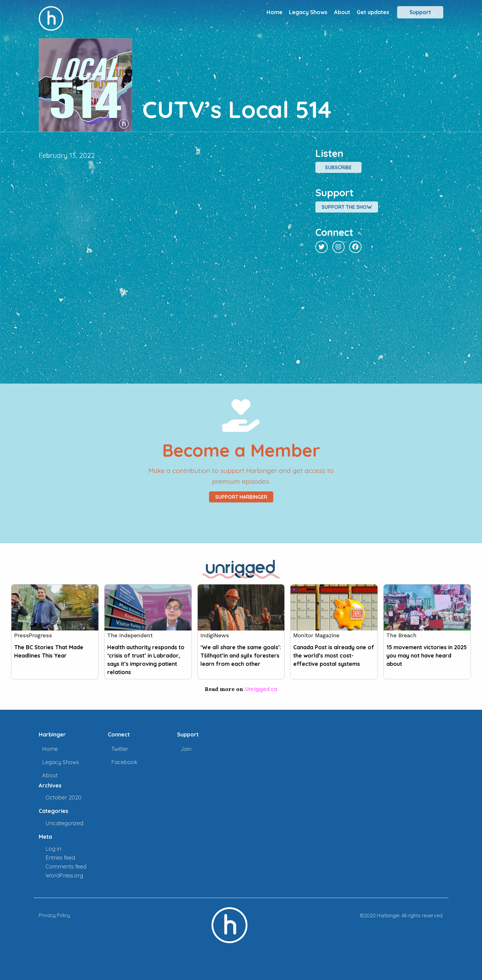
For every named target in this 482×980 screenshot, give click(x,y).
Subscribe (338, 167)
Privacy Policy (54, 915)
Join (186, 749)
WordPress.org (64, 875)
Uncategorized (64, 823)
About (342, 12)
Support (420, 12)
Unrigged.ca (261, 689)
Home (275, 12)
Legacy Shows (308, 12)
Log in (53, 849)
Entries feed (60, 858)
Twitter (120, 749)
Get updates (373, 12)
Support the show (347, 207)
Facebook (124, 762)
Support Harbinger (241, 497)
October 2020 (63, 797)
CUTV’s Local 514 (237, 109)
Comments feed (66, 867)
